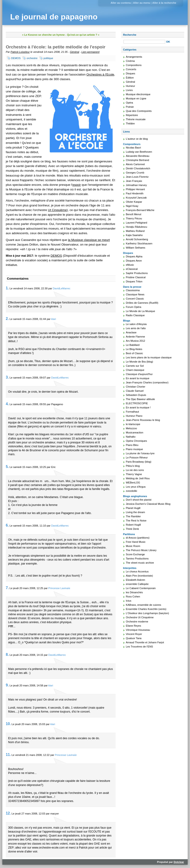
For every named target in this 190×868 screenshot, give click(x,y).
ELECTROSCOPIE (137, 403)
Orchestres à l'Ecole (100, 74)
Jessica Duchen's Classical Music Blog (148, 504)
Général (75, 52)
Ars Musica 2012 (135, 341)
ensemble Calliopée (137, 584)
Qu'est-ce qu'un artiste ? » (83, 35)
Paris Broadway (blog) (139, 462)
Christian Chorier (136, 387)
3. (7, 377)
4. (7, 404)
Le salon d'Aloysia (136, 324)
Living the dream (135, 512)
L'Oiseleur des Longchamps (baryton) (147, 613)
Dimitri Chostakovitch (138, 168)
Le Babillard (133, 345)
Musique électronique (138, 94)
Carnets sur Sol (135, 366)
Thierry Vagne (134, 474)
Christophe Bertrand (137, 160)
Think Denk (132, 529)
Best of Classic (134, 353)
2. (7, 319)
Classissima (133, 290)
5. (7, 467)
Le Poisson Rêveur (137, 458)
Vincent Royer (134, 634)
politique (48, 58)
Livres (129, 90)
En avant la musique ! (138, 407)
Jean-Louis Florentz (137, 177)
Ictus (129, 601)
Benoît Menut (134, 214)
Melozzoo (131, 428)
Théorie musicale (136, 119)
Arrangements (134, 57)
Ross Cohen (133, 597)
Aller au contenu (121, 3)
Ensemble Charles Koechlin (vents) (146, 609)
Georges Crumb (135, 173)
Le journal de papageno (54, 17)
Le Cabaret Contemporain (141, 588)
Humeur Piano (134, 416)
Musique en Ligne (136, 98)
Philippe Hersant (135, 189)
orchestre (32, 58)
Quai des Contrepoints (139, 111)
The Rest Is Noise (136, 521)
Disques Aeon (134, 261)
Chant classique (135, 370)
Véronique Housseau (138, 630)
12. (8, 813)
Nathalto (131, 437)
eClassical (132, 269)
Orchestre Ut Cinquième (140, 617)
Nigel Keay (132, 206)
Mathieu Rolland (135, 231)
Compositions (134, 65)
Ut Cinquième (57, 210)
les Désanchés (134, 592)
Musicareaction (135, 432)
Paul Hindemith (135, 193)
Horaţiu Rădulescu (136, 227)
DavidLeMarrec (62, 288)
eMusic (130, 265)
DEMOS (16, 58)
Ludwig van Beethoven (139, 152)
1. (7, 288)
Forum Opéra (134, 307)
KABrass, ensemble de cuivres (143, 605)
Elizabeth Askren (135, 580)
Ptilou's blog (133, 466)
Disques (130, 73)
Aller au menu (142, 3)
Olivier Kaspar (134, 202)
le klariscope (133, 424)
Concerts (131, 69)
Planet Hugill (133, 508)
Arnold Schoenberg (137, 239)
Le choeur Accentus (137, 571)
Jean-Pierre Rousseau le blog (143, 420)
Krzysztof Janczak (136, 198)
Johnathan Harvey (136, 185)
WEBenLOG (133, 483)
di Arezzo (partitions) (138, 538)
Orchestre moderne (137, 622)
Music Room (133, 546)
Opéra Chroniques (136, 441)
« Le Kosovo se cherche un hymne (43, 35)
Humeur (130, 86)
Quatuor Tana (134, 638)
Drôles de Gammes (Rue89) (142, 303)
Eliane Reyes (133, 626)
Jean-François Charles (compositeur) (147, 382)
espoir (77, 185)
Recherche (130, 35)
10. (8, 724)
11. (8, 755)
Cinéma (130, 61)
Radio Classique (135, 315)
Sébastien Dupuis (136, 395)
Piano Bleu (132, 445)
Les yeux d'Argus (136, 487)
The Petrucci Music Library (141, 550)
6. (7, 525)
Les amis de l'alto (136, 328)
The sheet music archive (140, 563)
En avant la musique (138, 378)
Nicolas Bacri (133, 148)
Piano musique (134, 449)
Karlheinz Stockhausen (139, 243)
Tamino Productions (137, 559)
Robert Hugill (133, 525)
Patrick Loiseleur (20, 52)
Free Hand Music (136, 542)
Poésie (130, 107)
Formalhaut (132, 412)
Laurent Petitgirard (136, 223)
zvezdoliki (131, 491)
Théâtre (130, 123)
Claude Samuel (135, 391)
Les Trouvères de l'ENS (139, 647)
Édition (130, 78)
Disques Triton (134, 281)
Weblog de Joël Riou (138, 478)
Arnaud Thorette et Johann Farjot (145, 642)
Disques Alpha (134, 256)
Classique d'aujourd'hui (139, 374)
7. (7, 588)
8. (7, 655)
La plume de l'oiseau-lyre (140, 453)
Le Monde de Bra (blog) (139, 362)
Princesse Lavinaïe (59, 588)
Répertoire (132, 115)
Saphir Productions (137, 273)
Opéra (129, 103)
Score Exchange (135, 554)
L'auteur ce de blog (137, 139)
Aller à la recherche (164, 3)
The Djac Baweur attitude (140, 399)
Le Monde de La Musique (140, 311)
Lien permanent (91, 52)
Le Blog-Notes (134, 349)
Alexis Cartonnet (135, 164)
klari (54, 319)
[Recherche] (144, 42)
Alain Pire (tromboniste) (139, 576)
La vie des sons (135, 470)
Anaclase (131, 332)
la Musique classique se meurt (89, 240)
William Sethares (136, 248)
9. (7, 685)
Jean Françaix (134, 181)
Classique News (135, 294)
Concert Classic (135, 299)
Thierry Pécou (134, 218)
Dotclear (179, 862)
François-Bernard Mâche (140, 210)
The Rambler (133, 516)
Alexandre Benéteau (138, 156)
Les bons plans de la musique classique (149, 357)
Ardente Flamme (135, 337)
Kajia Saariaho (134, 235)
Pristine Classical (136, 277)
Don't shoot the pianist (139, 500)
